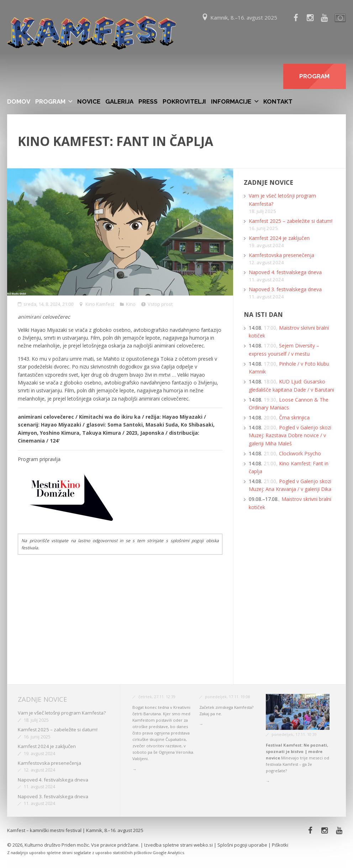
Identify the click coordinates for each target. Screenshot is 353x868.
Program (50, 101)
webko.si (203, 845)
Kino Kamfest (100, 304)
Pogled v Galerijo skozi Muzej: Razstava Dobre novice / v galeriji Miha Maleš (290, 435)
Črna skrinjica (294, 417)
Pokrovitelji (184, 101)
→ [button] (134, 769)
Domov (19, 101)
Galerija (119, 101)
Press (148, 101)
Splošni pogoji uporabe (242, 845)
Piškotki (280, 845)
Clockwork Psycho (300, 453)
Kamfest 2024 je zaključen (279, 238)
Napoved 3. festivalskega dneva (285, 289)
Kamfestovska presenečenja (281, 255)
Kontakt (278, 101)
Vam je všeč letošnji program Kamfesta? (62, 713)
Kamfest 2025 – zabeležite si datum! (291, 221)
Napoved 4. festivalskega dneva (285, 272)
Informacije (231, 101)
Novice (89, 101)
